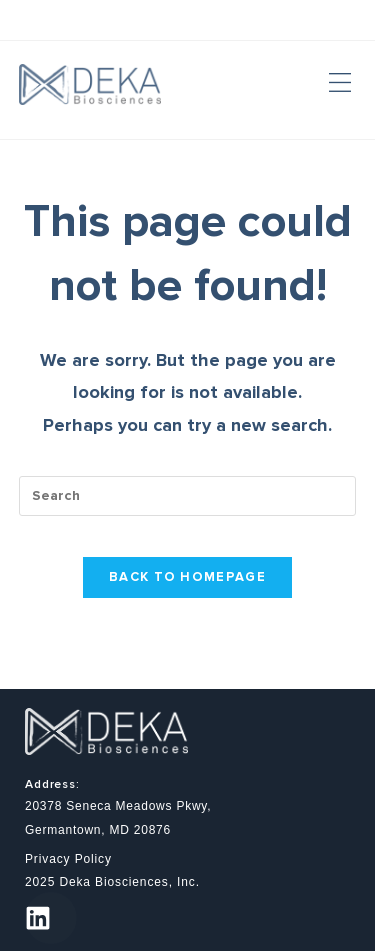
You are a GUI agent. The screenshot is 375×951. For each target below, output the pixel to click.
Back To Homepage (187, 577)
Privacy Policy (68, 859)
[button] (339, 84)
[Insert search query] (188, 496)
